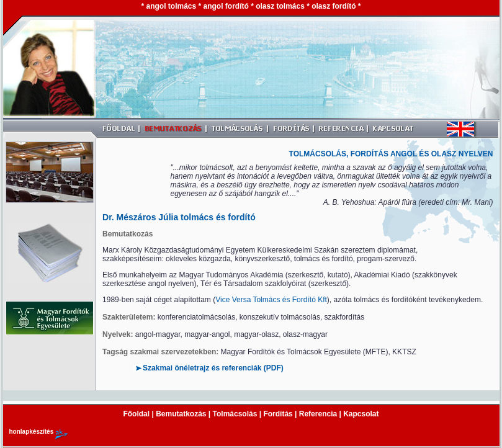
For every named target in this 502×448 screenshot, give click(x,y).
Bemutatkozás (182, 414)
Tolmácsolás (235, 414)
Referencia (318, 414)
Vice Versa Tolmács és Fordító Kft (271, 300)
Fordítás (278, 414)
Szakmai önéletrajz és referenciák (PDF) (213, 368)
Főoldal (136, 414)
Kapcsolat (361, 414)
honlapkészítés (32, 432)
